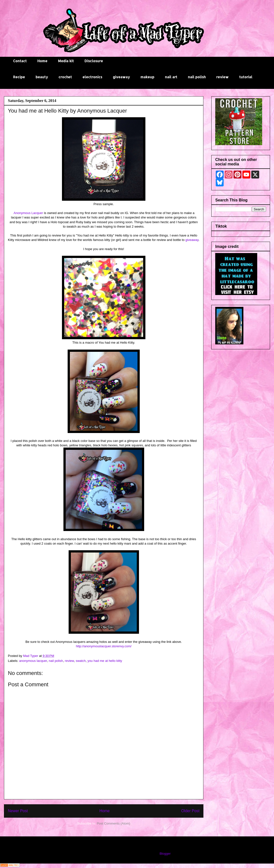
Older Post (190, 811)
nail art (171, 77)
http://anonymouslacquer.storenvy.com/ (104, 646)
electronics (92, 77)
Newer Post (18, 811)
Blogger (165, 854)
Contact (20, 61)
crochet (65, 77)
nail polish (197, 77)
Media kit (66, 61)
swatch (81, 661)
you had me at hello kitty (105, 661)
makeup (147, 77)
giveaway (121, 77)
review (222, 77)
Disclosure (94, 61)
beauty (42, 77)
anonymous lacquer (33, 661)
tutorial (246, 77)
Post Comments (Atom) (113, 823)
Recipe (19, 77)
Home (42, 61)
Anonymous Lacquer (28, 213)
